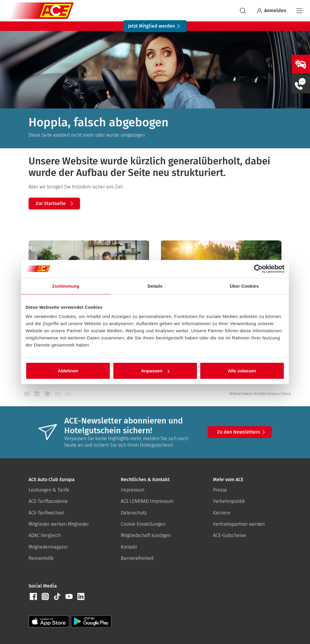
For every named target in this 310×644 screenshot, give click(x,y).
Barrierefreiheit (137, 558)
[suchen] (243, 11)
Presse (220, 490)
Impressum (133, 490)
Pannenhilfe (41, 558)
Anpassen (155, 371)
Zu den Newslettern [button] (242, 432)
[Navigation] (299, 11)
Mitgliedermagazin (48, 547)
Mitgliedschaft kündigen (146, 535)
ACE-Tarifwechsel (46, 513)
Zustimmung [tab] (66, 286)
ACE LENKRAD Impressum (147, 501)
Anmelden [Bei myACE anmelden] (271, 11)
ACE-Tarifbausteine (48, 501)
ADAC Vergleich (45, 535)
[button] (33, 596)
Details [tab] (155, 286)
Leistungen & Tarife (49, 490)
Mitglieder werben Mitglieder (59, 524)
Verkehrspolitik (229, 501)
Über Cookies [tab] (244, 286)
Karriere (222, 513)
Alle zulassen (242, 371)
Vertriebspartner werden (239, 524)
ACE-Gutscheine (230, 535)
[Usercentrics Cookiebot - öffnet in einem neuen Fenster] (258, 269)
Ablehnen (68, 371)
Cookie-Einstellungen (143, 524)
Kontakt (129, 547)
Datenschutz (134, 513)
